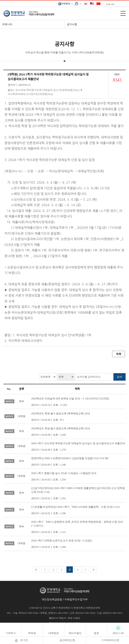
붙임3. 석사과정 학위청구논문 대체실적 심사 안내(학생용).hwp (43, 90)
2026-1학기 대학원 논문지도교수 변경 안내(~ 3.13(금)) (62, 541)
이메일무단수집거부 (76, 599)
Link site (110, 4)
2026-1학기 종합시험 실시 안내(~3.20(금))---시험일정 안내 (64, 473)
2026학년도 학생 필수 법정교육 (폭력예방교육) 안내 (61, 413)
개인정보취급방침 (52, 599)
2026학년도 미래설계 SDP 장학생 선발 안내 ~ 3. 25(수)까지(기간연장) (70, 399)
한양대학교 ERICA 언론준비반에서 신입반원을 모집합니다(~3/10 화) (70, 458)
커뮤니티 (7, 24)
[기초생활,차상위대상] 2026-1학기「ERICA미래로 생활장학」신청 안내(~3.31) (75, 507)
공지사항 (72, 24)
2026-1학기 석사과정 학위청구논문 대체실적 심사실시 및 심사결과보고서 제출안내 (78, 443)
